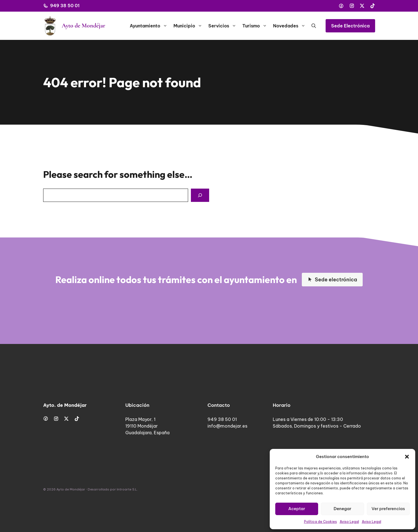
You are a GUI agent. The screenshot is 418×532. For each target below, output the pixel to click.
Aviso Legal (349, 522)
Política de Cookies (320, 522)
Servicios (224, 26)
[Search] (200, 195)
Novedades (291, 26)
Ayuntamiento (150, 26)
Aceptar (297, 509)
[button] (407, 457)
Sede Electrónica (350, 26)
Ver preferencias (388, 509)
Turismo (256, 26)
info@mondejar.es (227, 426)
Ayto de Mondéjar (83, 25)
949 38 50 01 (65, 6)
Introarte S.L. (127, 489)
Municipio (189, 26)
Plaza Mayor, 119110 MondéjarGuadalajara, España (147, 426)
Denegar (342, 509)
